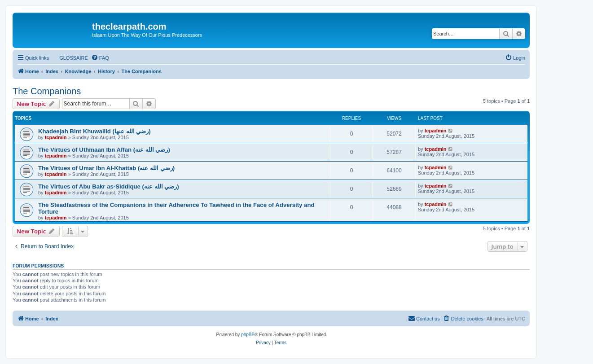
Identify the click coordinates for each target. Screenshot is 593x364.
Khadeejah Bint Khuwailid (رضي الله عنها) (94, 131)
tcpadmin (56, 137)
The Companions (47, 91)
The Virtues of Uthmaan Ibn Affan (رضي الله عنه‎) (104, 150)
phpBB (248, 335)
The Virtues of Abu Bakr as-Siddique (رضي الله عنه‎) (109, 186)
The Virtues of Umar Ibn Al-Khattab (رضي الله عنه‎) (106, 168)
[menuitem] (70, 58)
